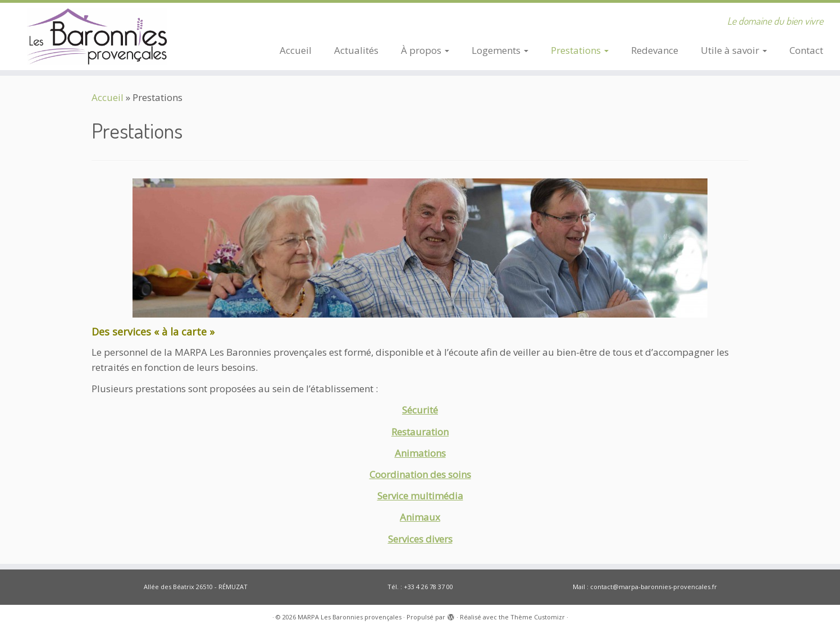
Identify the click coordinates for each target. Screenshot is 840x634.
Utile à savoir (734, 50)
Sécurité (420, 410)
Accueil (296, 50)
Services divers (420, 539)
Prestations (580, 50)
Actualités (356, 50)
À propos (425, 50)
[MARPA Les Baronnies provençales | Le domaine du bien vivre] (97, 36)
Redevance (655, 50)
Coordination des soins (420, 474)
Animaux (420, 517)
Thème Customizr (538, 617)
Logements (500, 50)
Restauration (420, 432)
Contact (806, 50)
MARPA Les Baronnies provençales (350, 617)
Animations (420, 453)
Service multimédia (420, 496)
